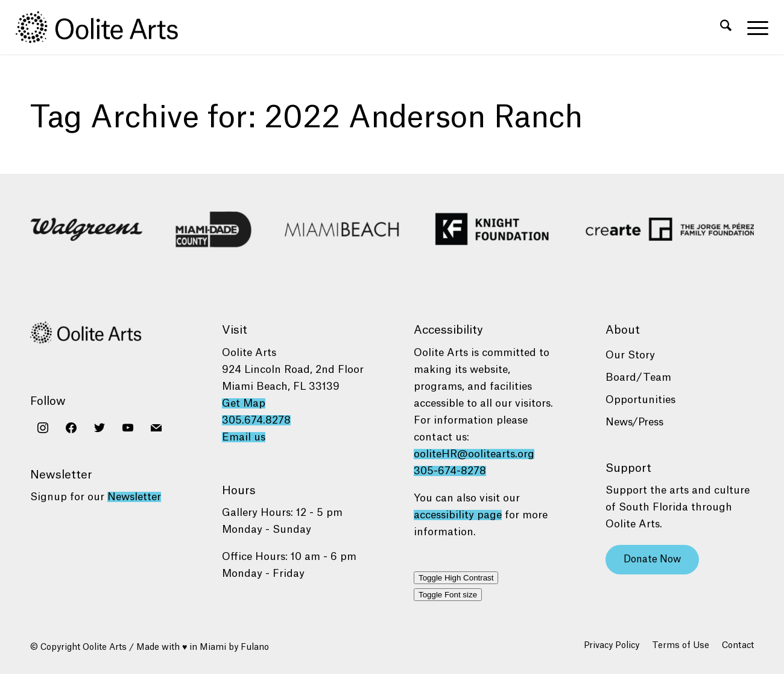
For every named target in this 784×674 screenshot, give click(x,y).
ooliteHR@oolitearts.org (474, 454)
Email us (244, 437)
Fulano (255, 647)
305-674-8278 (450, 471)
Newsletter (134, 497)
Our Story (630, 355)
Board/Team (638, 377)
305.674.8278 (256, 420)
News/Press (634, 422)
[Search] (726, 27)
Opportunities (640, 400)
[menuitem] (726, 27)
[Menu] (754, 27)
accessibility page (458, 515)
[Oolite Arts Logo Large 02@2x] (104, 27)
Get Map (244, 403)
